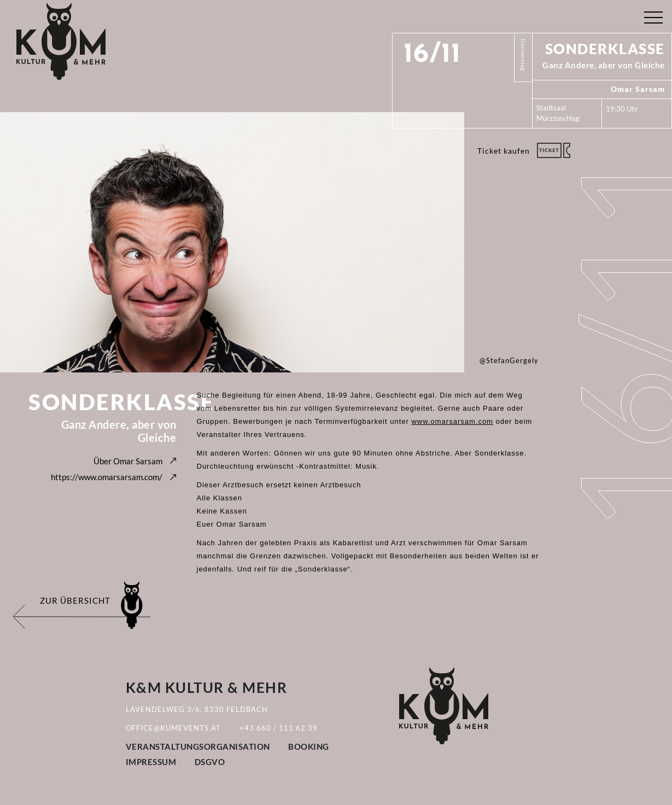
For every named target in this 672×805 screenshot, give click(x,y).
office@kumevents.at (173, 728)
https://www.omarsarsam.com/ (107, 477)
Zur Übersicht (75, 600)
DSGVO (210, 762)
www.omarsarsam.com (452, 421)
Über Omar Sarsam (128, 461)
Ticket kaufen (504, 151)
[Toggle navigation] (653, 15)
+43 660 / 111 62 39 (279, 728)
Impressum (151, 762)
